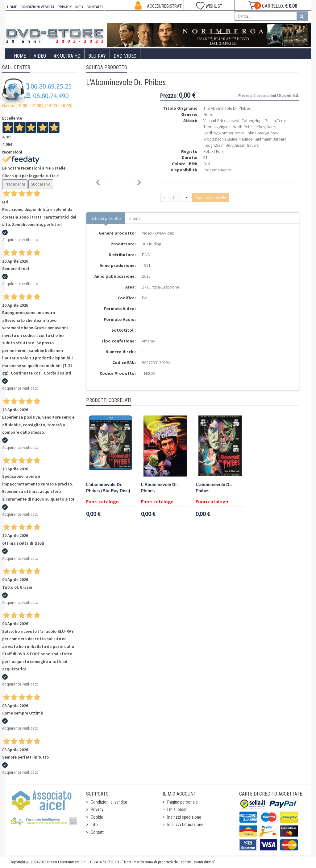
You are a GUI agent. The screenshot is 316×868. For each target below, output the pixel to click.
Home (20, 56)
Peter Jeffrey (254, 127)
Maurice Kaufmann (255, 139)
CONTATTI (95, 7)
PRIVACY (65, 7)
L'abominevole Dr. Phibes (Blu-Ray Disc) (108, 488)
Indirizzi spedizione (184, 817)
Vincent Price (215, 121)
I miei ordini (177, 809)
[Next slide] (139, 183)
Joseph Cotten (240, 121)
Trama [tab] (135, 218)
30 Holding (152, 244)
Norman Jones (232, 133)
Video (40, 56)
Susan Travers (247, 145)
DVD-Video (125, 56)
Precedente (15, 184)
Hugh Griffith (265, 121)
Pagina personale (183, 802)
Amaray (148, 341)
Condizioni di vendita (109, 802)
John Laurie (227, 139)
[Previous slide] (98, 183)
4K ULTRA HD (67, 56)
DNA (146, 255)
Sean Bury (225, 145)
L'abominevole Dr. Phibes (214, 488)
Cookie (97, 817)
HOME (12, 7)
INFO (79, 7)
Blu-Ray (97, 56)
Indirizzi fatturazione (185, 825)
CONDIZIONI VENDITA (37, 7)
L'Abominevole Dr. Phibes (160, 488)
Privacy (97, 809)
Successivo (41, 184)
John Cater (255, 133)
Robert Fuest (214, 151)
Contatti (98, 832)
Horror (209, 114)
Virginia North (231, 127)
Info (94, 825)
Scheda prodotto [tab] (106, 218)
